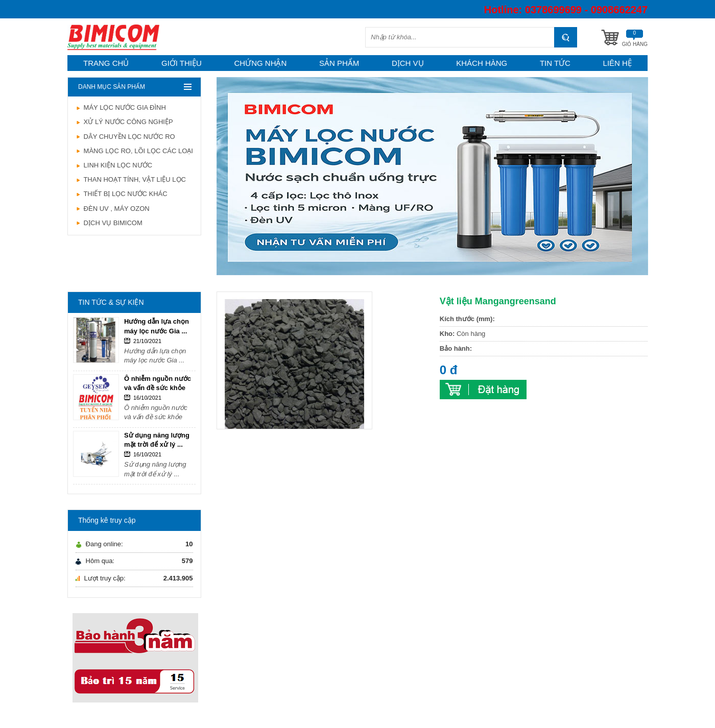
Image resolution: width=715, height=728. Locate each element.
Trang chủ (106, 63)
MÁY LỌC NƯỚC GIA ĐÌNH (121, 107)
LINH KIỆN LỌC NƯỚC (114, 165)
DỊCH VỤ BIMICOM (109, 223)
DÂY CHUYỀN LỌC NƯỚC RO (125, 137)
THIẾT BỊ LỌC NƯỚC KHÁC (122, 194)
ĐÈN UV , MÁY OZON (113, 209)
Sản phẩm (339, 63)
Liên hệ (617, 63)
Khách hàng (482, 63)
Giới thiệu (182, 63)
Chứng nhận (261, 63)
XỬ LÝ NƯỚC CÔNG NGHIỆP (124, 122)
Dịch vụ (408, 63)
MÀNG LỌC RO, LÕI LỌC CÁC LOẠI (134, 151)
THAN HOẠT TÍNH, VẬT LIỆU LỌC (131, 179)
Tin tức (555, 63)
